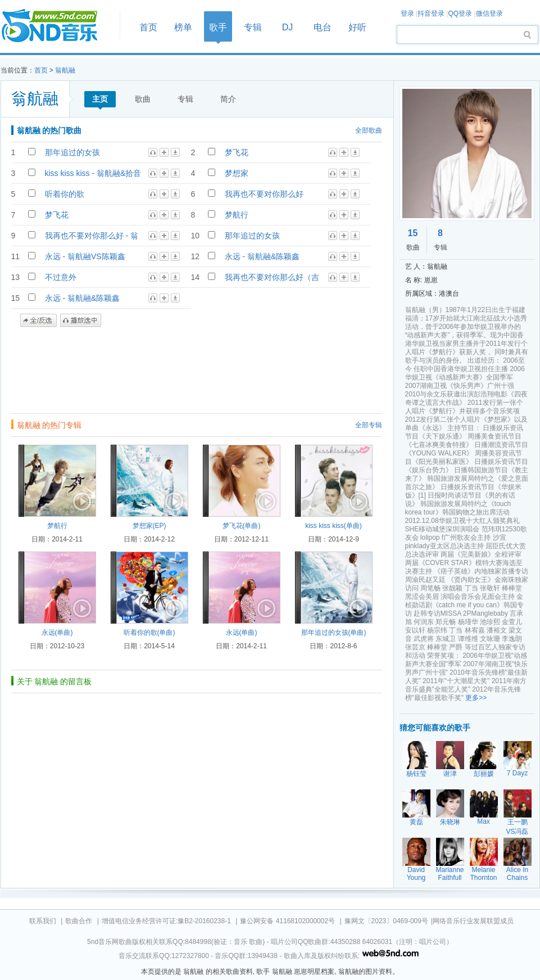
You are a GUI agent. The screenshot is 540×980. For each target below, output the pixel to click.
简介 (228, 99)
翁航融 (65, 70)
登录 (407, 13)
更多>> (476, 698)
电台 (323, 27)
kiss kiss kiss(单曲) (333, 526)
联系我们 (43, 921)
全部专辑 (369, 425)
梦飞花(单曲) (242, 526)
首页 (57, 26)
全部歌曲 (369, 130)
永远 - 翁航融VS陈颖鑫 (85, 256)
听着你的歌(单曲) (149, 633)
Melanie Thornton (483, 874)
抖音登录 (431, 13)
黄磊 (416, 822)
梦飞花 (237, 152)
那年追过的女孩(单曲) (334, 633)
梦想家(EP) (149, 526)
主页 (100, 99)
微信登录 (489, 13)
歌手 (218, 27)
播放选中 (81, 320)
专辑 (253, 27)
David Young (416, 874)
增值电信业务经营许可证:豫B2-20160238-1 (166, 921)
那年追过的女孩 (72, 152)
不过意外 (61, 277)
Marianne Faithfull (450, 874)
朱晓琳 (450, 822)
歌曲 (143, 99)
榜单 (183, 27)
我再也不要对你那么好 (264, 194)
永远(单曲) (57, 633)
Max (484, 821)
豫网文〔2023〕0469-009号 (386, 921)
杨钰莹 (416, 774)
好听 (357, 27)
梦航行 (237, 215)
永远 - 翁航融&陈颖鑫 (262, 256)
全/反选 (38, 320)
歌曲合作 (79, 921)
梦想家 (237, 173)
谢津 (450, 774)
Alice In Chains (517, 874)
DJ (288, 27)
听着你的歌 (65, 194)
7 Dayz (517, 773)
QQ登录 (460, 13)
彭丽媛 (484, 774)
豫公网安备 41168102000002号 (287, 921)
